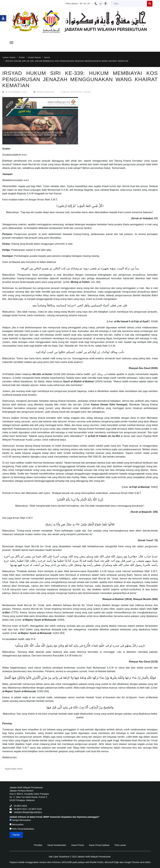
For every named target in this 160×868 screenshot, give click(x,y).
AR (88, 4)
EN (85, 4)
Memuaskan (17, 824)
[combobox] (129, 4)
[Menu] (11, 43)
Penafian (38, 845)
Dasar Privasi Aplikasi (99, 845)
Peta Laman (120, 845)
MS (81, 4)
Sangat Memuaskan (20, 820)
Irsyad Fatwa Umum (14, 769)
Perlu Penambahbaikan (22, 829)
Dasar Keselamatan (57, 845)
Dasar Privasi (78, 845)
